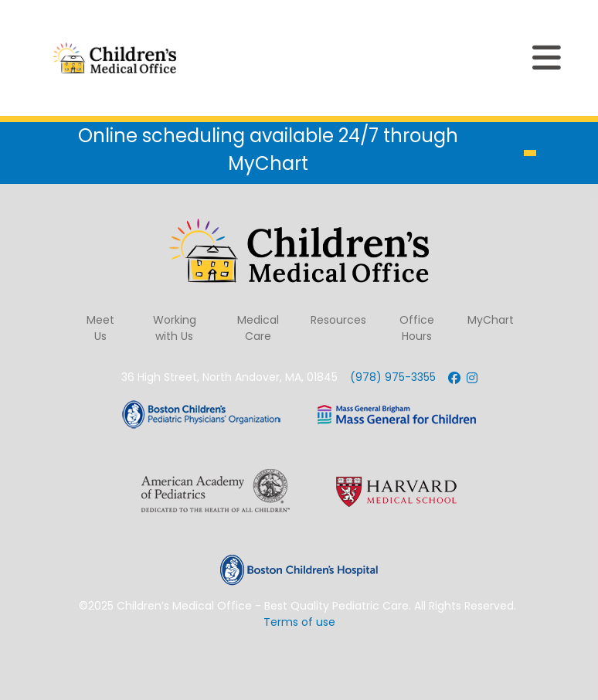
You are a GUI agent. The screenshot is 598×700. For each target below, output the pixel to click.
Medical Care (258, 328)
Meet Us (100, 328)
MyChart (491, 320)
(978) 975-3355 (393, 377)
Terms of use (299, 622)
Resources (338, 320)
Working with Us (175, 328)
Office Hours (417, 328)
